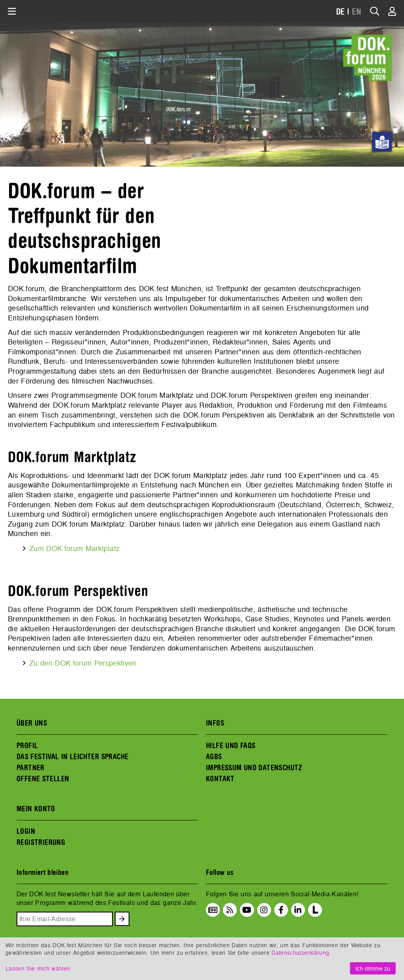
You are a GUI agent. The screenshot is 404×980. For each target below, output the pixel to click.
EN (357, 12)
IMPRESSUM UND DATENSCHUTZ (254, 768)
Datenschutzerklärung (300, 953)
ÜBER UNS (32, 723)
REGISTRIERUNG (41, 843)
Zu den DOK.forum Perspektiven (83, 663)
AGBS (214, 757)
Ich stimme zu (373, 968)
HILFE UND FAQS (231, 746)
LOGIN (26, 831)
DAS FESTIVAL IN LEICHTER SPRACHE (72, 757)
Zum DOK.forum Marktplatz (74, 548)
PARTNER (31, 768)
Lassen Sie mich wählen (38, 968)
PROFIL (27, 746)
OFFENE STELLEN (43, 779)
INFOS (215, 723)
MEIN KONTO (36, 809)
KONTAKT (220, 779)
